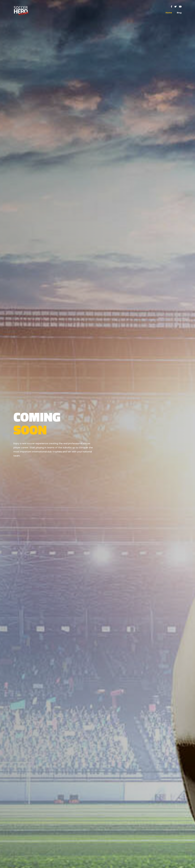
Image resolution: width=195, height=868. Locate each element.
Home (169, 13)
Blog (179, 13)
